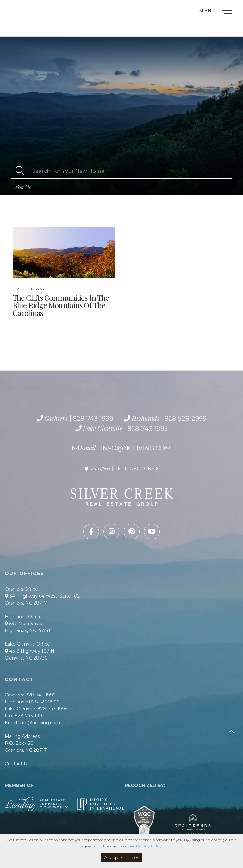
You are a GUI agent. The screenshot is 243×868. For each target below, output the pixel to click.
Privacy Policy (149, 846)
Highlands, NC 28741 (28, 630)
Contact (19, 7)
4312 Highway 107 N (30, 651)
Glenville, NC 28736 (26, 658)
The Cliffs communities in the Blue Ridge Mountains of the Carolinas (61, 302)
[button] (20, 171)
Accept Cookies (122, 857)
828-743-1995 (40, 30)
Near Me (23, 187)
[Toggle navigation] (226, 12)
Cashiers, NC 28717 (26, 603)
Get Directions (134, 469)
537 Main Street (25, 624)
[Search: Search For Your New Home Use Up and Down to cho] (130, 171)
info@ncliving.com (136, 448)
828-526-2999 (34, 23)
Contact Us (17, 764)
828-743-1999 (31, 16)
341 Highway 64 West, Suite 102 (42, 596)
